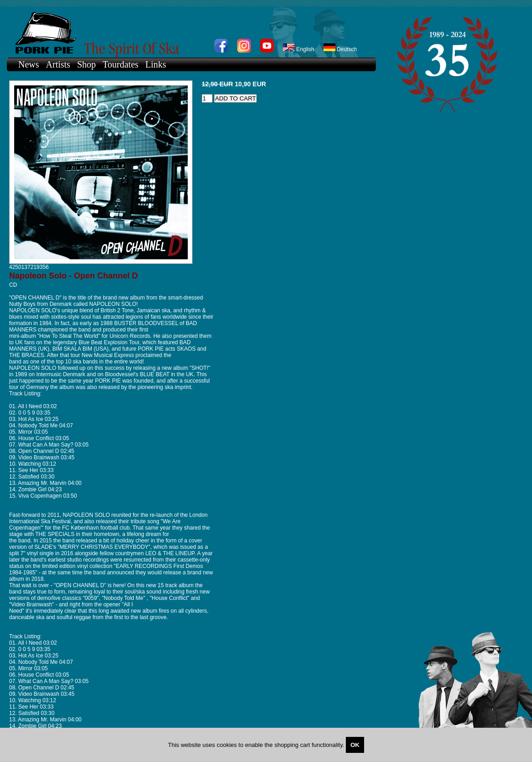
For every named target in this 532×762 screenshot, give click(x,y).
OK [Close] (355, 745)
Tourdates (121, 64)
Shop (86, 64)
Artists (58, 64)
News (29, 64)
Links (156, 64)
